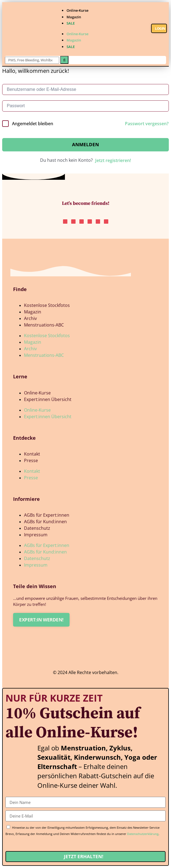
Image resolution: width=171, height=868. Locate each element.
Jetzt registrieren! (113, 160)
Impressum (36, 535)
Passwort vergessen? (147, 124)
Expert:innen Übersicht (48, 399)
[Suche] (64, 60)
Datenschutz (37, 528)
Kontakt (32, 454)
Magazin (74, 17)
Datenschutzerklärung (143, 834)
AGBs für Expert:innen (47, 515)
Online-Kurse (77, 10)
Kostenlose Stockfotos (47, 305)
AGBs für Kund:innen (45, 522)
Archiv (30, 318)
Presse (31, 460)
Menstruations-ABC (44, 325)
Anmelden (85, 144)
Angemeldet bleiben (33, 124)
